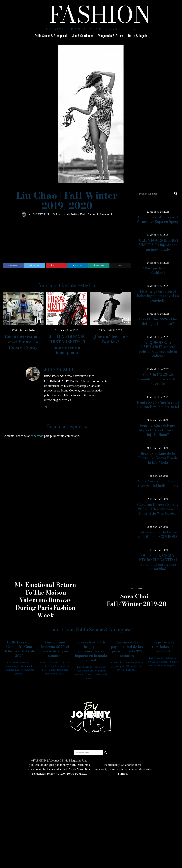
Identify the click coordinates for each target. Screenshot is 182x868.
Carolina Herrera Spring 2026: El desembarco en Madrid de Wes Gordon (158, 509)
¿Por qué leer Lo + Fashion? (110, 339)
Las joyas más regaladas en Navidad (163, 647)
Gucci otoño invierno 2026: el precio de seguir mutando (55, 649)
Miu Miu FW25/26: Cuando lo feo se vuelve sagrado (158, 379)
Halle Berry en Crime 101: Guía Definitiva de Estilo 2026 (19, 649)
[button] (176, 194)
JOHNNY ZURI (41, 214)
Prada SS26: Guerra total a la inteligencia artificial (158, 405)
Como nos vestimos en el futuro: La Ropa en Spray (23, 342)
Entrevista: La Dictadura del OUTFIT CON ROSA (158, 534)
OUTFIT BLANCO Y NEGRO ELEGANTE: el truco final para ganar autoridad (158, 562)
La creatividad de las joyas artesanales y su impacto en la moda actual (91, 651)
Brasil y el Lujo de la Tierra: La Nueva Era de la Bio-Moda (158, 458)
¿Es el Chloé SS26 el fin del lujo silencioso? (158, 321)
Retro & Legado (138, 36)
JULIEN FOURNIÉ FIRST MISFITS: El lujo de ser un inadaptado (67, 345)
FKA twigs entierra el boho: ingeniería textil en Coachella (158, 296)
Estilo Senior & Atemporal (51, 36)
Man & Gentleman (82, 36)
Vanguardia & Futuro (111, 36)
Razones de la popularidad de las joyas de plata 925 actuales (127, 649)
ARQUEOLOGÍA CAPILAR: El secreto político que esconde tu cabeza (158, 349)
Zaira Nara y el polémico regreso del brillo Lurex (158, 483)
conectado (37, 436)
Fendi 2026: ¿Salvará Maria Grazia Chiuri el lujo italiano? (158, 430)
